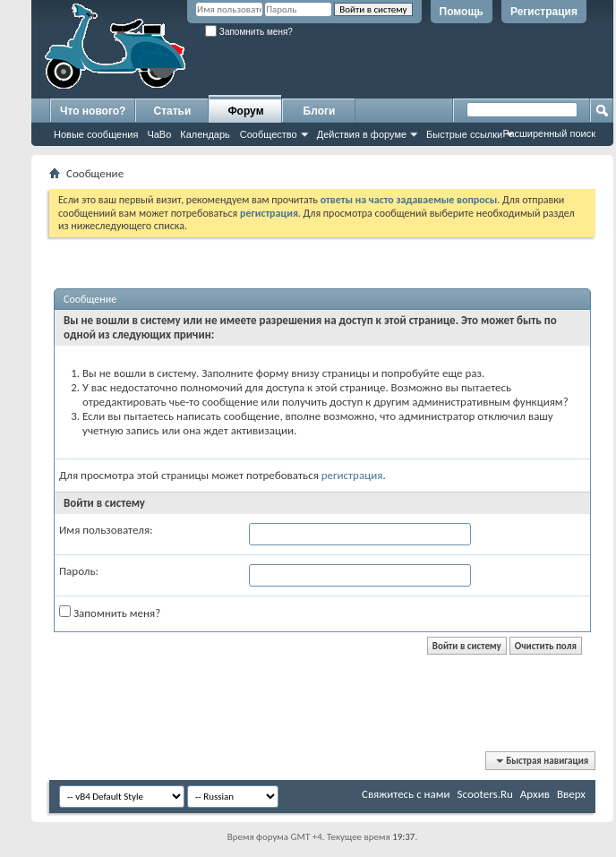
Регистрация (544, 12)
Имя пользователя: (106, 530)
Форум (245, 111)
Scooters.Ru (485, 794)
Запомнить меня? (249, 32)
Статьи (173, 111)
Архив (535, 794)
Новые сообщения (96, 134)
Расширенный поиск (549, 133)
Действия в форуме (362, 134)
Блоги (320, 111)
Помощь (462, 12)
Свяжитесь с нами (406, 794)
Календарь (205, 134)
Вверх (571, 794)
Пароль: (79, 571)
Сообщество (269, 134)
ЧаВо (159, 134)
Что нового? (93, 111)
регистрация (352, 475)
